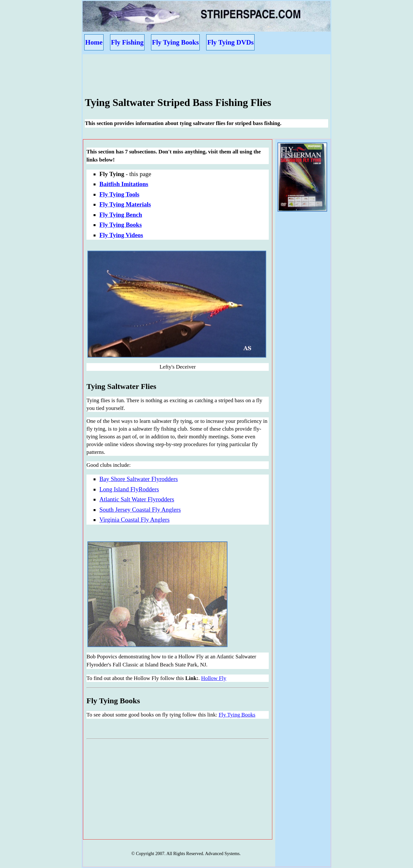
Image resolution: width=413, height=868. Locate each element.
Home (94, 42)
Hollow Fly (214, 678)
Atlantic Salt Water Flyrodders (137, 499)
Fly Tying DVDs (230, 42)
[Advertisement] (203, 75)
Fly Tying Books (175, 42)
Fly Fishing (127, 42)
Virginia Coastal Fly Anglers (135, 520)
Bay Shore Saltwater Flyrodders (139, 479)
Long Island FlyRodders (129, 489)
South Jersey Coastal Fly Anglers (140, 510)
